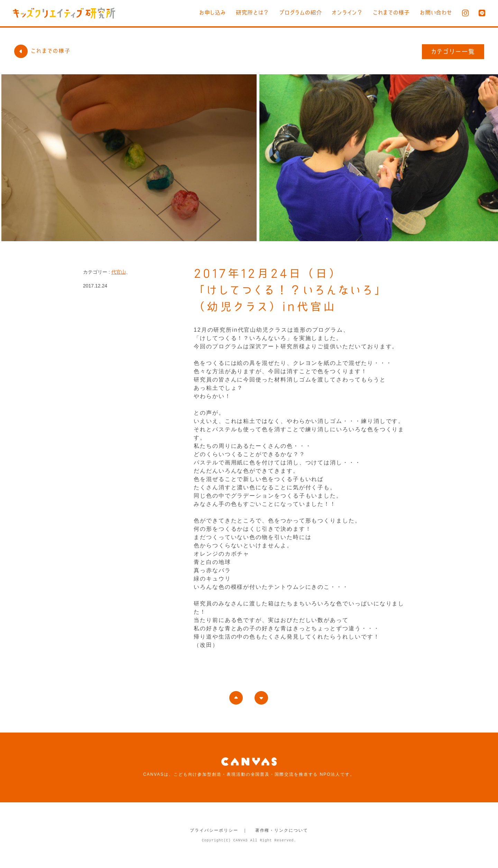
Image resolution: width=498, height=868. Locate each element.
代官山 (119, 272)
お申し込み (197, 13)
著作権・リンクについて (282, 830)
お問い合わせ (435, 13)
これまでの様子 (387, 13)
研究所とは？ (240, 13)
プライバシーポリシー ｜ (219, 830)
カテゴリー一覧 (453, 51)
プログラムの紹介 (291, 13)
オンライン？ (340, 13)
